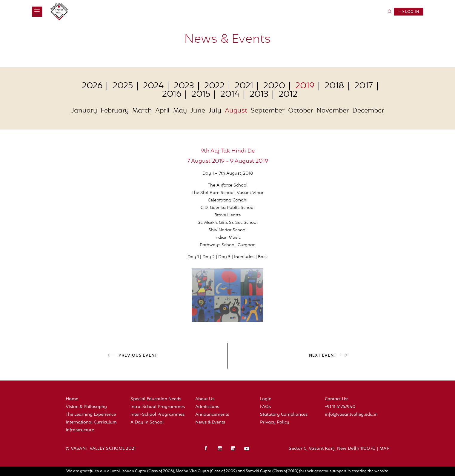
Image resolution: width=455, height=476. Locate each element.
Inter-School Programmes (157, 415)
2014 (230, 95)
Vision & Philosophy (86, 407)
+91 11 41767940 (340, 407)
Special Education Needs (156, 399)
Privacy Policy (275, 422)
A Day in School (147, 422)
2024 (153, 86)
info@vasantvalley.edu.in (351, 415)
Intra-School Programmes (158, 407)
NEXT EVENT (323, 356)
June (198, 111)
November (333, 111)
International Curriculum (91, 422)
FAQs (265, 407)
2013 (259, 95)
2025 (123, 86)
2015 (201, 95)
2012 (288, 95)
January (84, 111)
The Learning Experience (91, 415)
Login (266, 399)
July (215, 111)
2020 (274, 86)
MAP (384, 449)
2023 (184, 86)
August (236, 111)
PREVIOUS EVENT (138, 356)
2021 (244, 86)
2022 (214, 86)
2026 (92, 86)
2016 (172, 95)
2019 (305, 86)
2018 (334, 86)
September (268, 111)
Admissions (207, 407)
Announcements (212, 415)
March (142, 111)
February (115, 111)
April (162, 111)
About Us (205, 399)
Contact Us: (337, 399)
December (368, 111)
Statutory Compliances (284, 415)
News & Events (210, 422)
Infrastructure (80, 430)
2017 (364, 86)
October (300, 111)
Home (72, 399)
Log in (409, 12)
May (180, 111)
